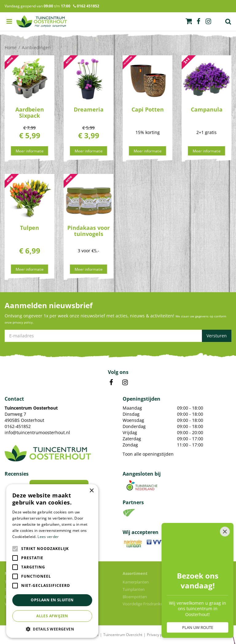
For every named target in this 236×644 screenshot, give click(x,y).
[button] (52, 629)
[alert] (52, 561)
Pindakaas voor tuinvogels (88, 231)
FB (111, 383)
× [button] (91, 491)
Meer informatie (30, 151)
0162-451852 (18, 426)
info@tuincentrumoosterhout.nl (37, 432)
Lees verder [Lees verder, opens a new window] (48, 537)
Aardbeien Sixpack (30, 112)
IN (125, 383)
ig (208, 22)
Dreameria (89, 109)
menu (9, 22)
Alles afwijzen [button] (52, 616)
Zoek (228, 22)
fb (199, 22)
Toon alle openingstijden (148, 454)
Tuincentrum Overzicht (123, 635)
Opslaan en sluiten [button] (52, 600)
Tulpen (29, 228)
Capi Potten (148, 109)
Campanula (207, 109)
